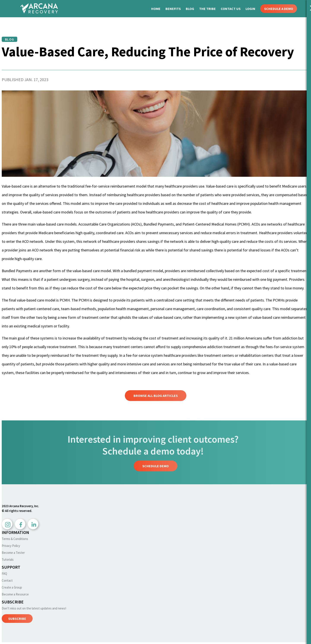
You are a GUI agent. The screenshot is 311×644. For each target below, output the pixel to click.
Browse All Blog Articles (156, 396)
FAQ (4, 574)
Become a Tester (13, 553)
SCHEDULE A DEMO (279, 9)
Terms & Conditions (15, 539)
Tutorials (8, 560)
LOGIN (251, 9)
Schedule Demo (155, 466)
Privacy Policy (11, 546)
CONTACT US (231, 9)
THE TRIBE (208, 9)
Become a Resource (15, 594)
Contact (7, 580)
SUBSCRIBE (17, 619)
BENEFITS (173, 9)
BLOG (190, 9)
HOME (156, 9)
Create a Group (12, 587)
